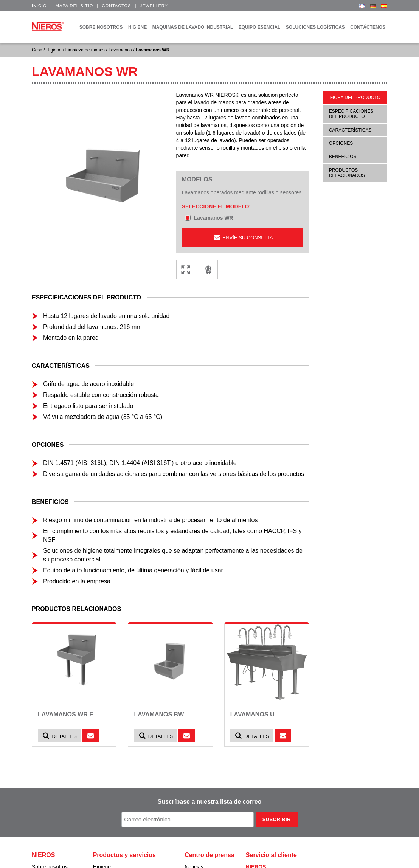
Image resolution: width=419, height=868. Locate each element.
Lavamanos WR (213, 218)
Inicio (39, 6)
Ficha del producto (355, 98)
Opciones (341, 143)
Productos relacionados (347, 173)
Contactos (116, 6)
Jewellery (154, 6)
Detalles (59, 736)
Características (350, 130)
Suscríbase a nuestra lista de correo (210, 802)
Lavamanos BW (159, 714)
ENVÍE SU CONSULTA (243, 237)
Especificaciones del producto (351, 114)
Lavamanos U (252, 714)
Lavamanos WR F (65, 714)
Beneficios (343, 157)
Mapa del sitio (74, 6)
